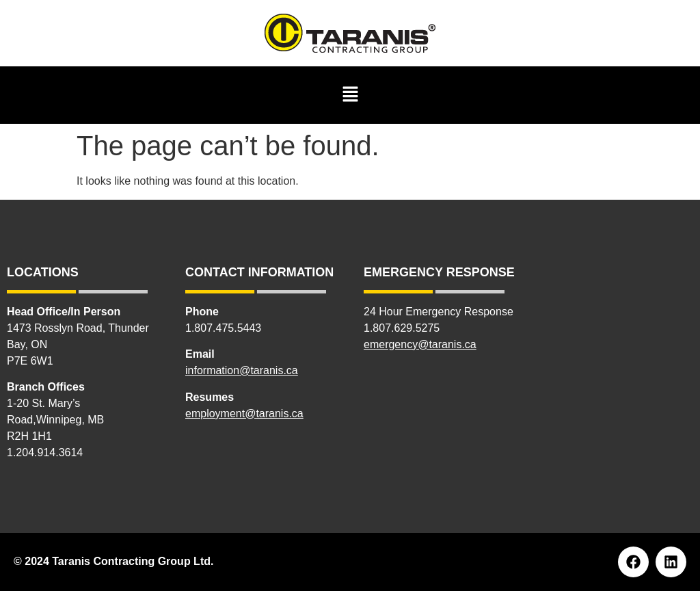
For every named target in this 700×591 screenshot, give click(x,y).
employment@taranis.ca (244, 413)
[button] (350, 95)
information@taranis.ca (242, 370)
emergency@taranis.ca (420, 344)
